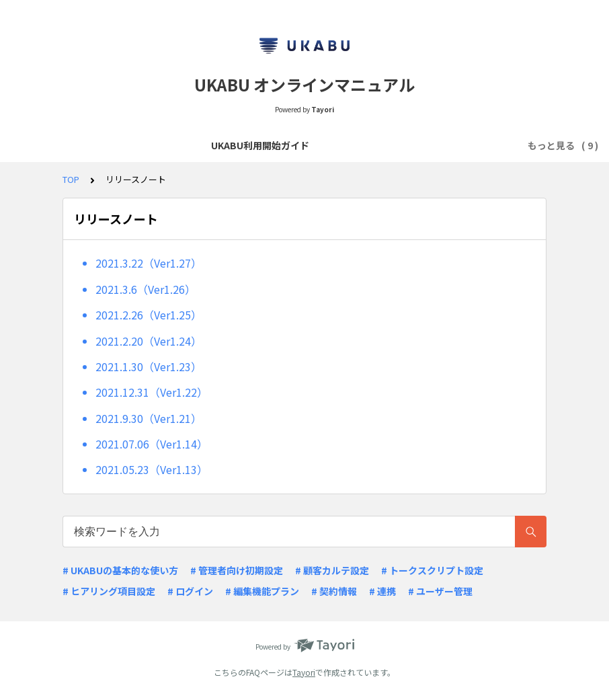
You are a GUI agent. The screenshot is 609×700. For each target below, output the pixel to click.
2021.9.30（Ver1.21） (149, 418)
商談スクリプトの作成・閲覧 (237, 145)
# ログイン (190, 591)
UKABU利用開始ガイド (108, 145)
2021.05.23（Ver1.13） (152, 469)
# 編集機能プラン (262, 591)
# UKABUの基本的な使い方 (120, 570)
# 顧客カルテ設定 (332, 570)
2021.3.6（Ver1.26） (146, 289)
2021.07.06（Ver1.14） (152, 444)
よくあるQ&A (347, 145)
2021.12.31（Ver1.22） (152, 392)
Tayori (304, 672)
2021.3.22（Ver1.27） (149, 263)
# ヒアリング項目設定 (109, 591)
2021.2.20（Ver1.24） (149, 341)
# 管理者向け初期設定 (237, 570)
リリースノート (428, 145)
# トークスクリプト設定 (432, 570)
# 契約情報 (334, 591)
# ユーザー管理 (440, 591)
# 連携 (382, 591)
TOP (71, 179)
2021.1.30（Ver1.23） (149, 366)
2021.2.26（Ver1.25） (149, 315)
